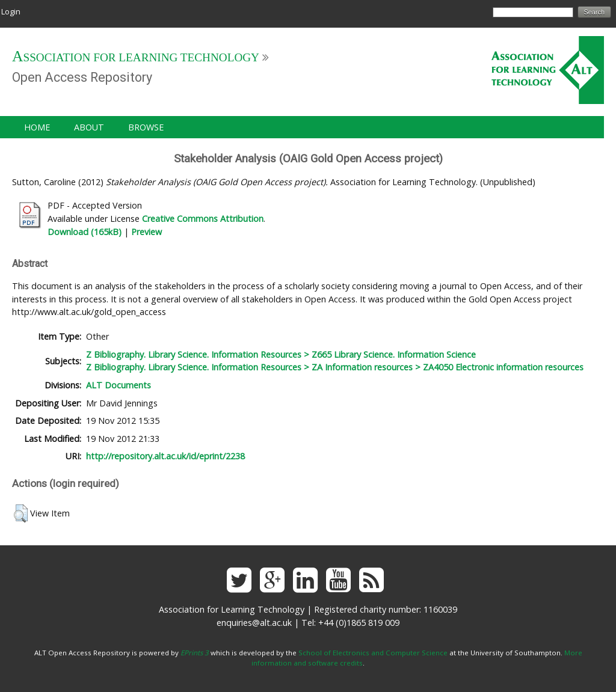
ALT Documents (119, 385)
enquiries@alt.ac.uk (254, 623)
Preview (146, 232)
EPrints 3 (195, 653)
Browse (146, 127)
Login (11, 11)
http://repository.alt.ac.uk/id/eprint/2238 (165, 456)
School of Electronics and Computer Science (373, 653)
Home (37, 127)
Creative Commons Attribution (203, 219)
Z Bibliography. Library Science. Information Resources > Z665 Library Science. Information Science (281, 354)
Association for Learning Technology (136, 57)
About (89, 127)
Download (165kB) (85, 232)
